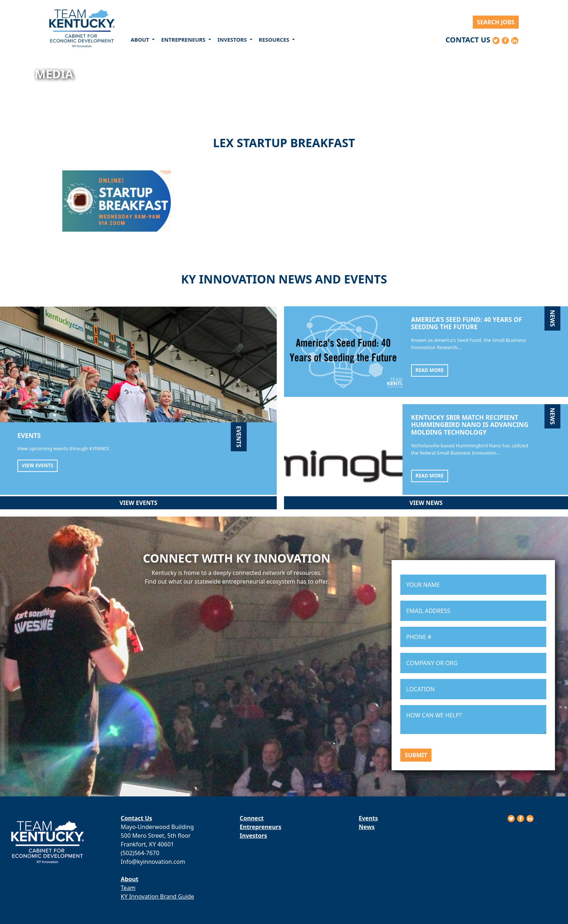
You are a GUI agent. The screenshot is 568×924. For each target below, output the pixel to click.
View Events (37, 465)
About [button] (141, 40)
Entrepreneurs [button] (184, 40)
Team (128, 888)
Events (368, 818)
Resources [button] (275, 40)
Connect (252, 818)
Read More (430, 370)
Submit (416, 755)
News (367, 827)
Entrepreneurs (261, 827)
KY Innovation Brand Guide (157, 896)
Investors (253, 836)
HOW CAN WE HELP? (473, 720)
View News (426, 503)
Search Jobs (496, 22)
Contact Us (468, 40)
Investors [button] (233, 40)
